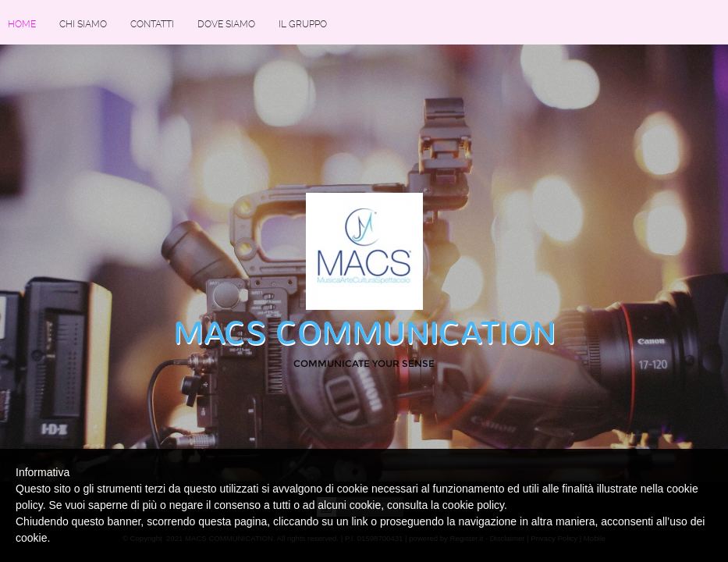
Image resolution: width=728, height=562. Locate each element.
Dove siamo (226, 24)
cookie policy (473, 505)
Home (22, 24)
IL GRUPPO (303, 24)
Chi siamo (83, 24)
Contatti (152, 24)
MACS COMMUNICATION (364, 333)
